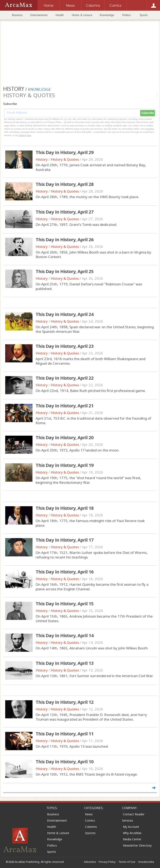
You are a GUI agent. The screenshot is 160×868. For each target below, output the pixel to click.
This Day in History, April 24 (65, 314)
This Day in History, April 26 (65, 239)
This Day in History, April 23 (65, 346)
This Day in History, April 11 (65, 734)
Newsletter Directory (137, 845)
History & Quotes (65, 159)
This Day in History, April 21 (65, 405)
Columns (91, 827)
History (42, 159)
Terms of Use (127, 862)
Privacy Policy (107, 862)
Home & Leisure (82, 15)
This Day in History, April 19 (65, 465)
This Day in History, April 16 (65, 572)
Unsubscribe (146, 862)
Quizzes (90, 833)
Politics (127, 15)
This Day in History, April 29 (65, 152)
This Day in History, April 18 (65, 508)
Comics (90, 820)
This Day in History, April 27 (65, 212)
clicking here (25, 135)
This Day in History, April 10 (65, 761)
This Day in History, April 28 (65, 184)
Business (17, 15)
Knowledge (107, 15)
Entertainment (39, 15)
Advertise (90, 862)
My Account (131, 827)
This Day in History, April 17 (65, 540)
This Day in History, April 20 (65, 437)
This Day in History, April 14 (65, 635)
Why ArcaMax (132, 833)
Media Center (132, 839)
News (89, 814)
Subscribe (147, 113)
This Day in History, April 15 (65, 603)
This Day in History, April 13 (65, 663)
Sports (144, 15)
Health (60, 15)
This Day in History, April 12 (65, 702)
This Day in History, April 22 (65, 378)
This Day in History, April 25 (65, 271)
